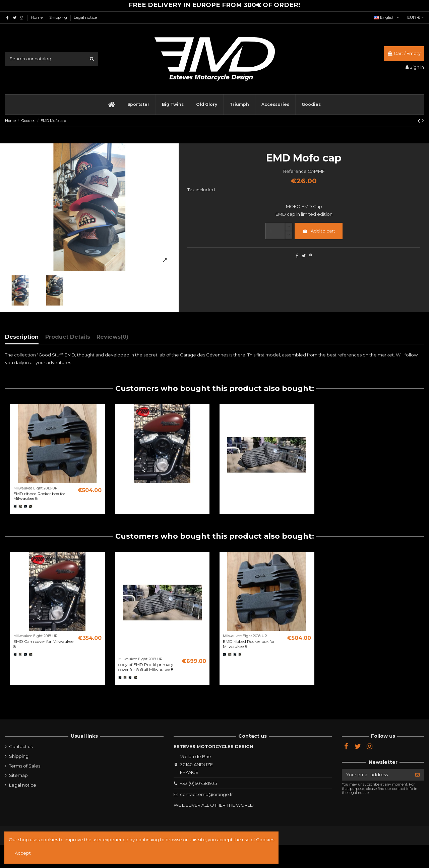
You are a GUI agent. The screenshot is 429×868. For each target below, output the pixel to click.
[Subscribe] (417, 775)
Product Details (68, 337)
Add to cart (319, 231)
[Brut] (20, 506)
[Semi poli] (30, 506)
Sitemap (18, 775)
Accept (23, 853)
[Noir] (15, 506)
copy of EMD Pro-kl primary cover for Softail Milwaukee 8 (146, 667)
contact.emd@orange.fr (206, 794)
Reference (295, 171)
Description (22, 337)
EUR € (416, 17)
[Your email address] (376, 775)
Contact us (21, 746)
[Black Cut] (25, 506)
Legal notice (85, 17)
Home (37, 17)
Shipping (59, 17)
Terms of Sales (25, 766)
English (387, 17)
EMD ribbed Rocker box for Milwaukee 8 (39, 496)
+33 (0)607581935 (198, 783)
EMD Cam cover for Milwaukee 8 (43, 644)
